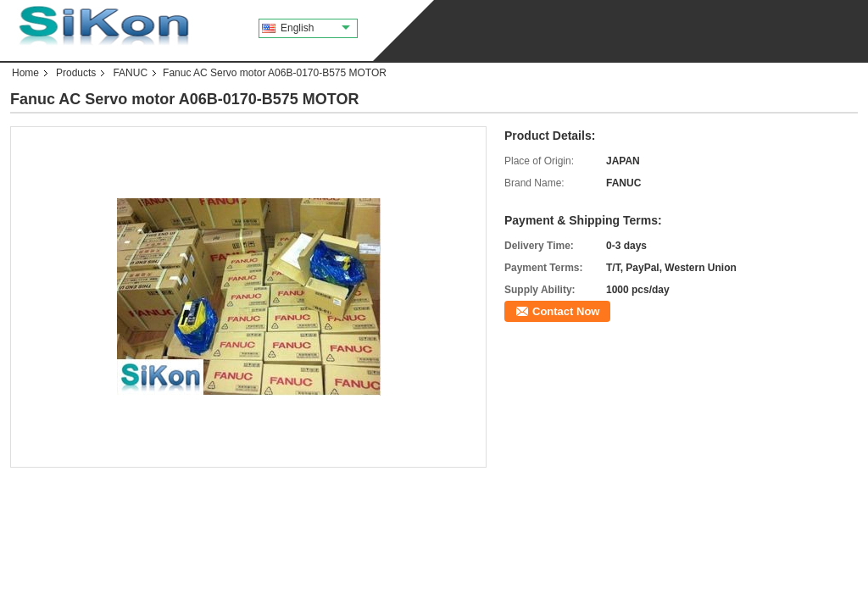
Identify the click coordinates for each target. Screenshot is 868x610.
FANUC (130, 73)
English (315, 28)
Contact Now (566, 311)
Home (25, 73)
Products (76, 73)
